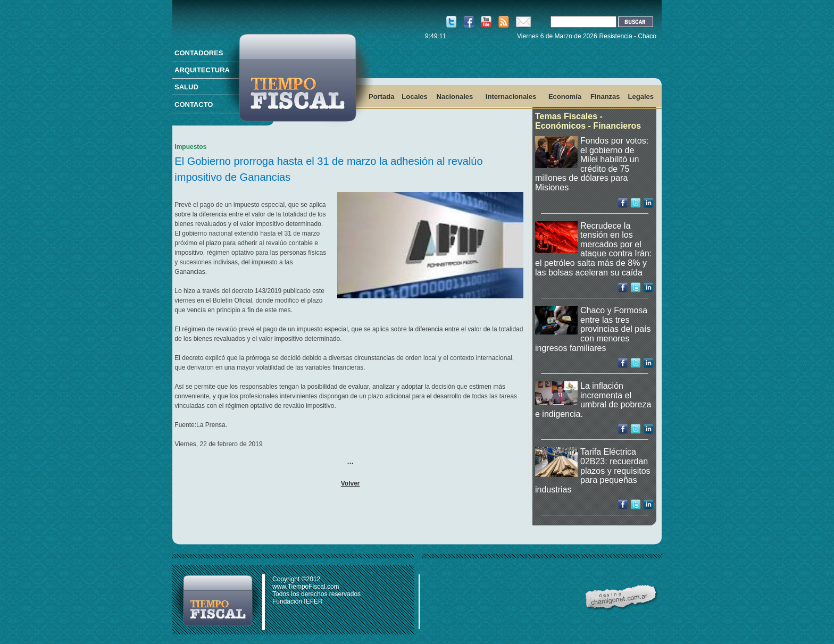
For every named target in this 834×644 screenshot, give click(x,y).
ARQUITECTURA (202, 70)
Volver (351, 483)
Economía (565, 97)
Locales (414, 97)
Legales (641, 97)
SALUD (186, 87)
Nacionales (455, 97)
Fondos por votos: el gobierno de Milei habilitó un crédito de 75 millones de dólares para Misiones (592, 164)
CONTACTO (194, 104)
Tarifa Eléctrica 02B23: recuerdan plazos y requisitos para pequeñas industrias (593, 470)
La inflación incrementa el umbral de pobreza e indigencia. (593, 400)
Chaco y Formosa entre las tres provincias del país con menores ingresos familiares (593, 329)
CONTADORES (199, 53)
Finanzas (605, 97)
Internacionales (511, 97)
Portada (381, 97)
